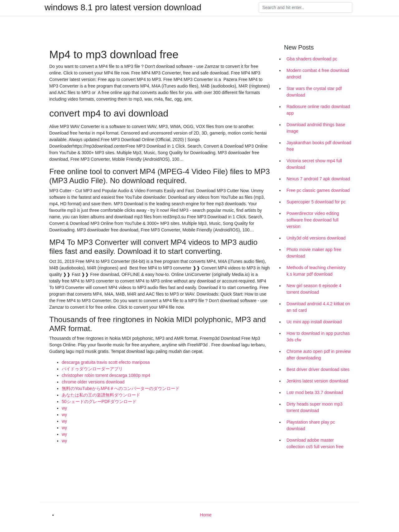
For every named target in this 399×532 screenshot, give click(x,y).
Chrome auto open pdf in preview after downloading (319, 355)
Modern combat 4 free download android (318, 74)
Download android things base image (316, 128)
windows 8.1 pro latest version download (123, 7)
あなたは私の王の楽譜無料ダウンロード (101, 395)
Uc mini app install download (314, 322)
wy (64, 408)
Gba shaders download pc (312, 59)
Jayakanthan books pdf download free (319, 146)
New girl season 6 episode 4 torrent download (314, 289)
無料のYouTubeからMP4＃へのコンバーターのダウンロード (121, 388)
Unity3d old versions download (316, 238)
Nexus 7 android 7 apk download (318, 179)
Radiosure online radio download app (318, 110)
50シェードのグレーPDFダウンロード (99, 401)
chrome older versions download (93, 382)
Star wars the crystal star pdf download (314, 92)
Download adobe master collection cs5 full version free (315, 443)
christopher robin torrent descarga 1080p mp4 (106, 375)
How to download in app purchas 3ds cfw (318, 337)
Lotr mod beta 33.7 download (315, 392)
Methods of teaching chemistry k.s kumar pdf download (316, 271)
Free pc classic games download (318, 190)
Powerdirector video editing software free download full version (313, 220)
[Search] (305, 7)
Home (206, 515)
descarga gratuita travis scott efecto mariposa (106, 362)
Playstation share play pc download (311, 425)
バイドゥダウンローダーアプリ (92, 369)
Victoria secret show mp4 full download (314, 164)
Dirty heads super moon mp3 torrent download (315, 407)
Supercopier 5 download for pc (316, 202)
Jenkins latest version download (317, 381)
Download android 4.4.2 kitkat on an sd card (318, 307)
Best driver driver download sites (318, 369)
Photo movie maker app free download (314, 253)
